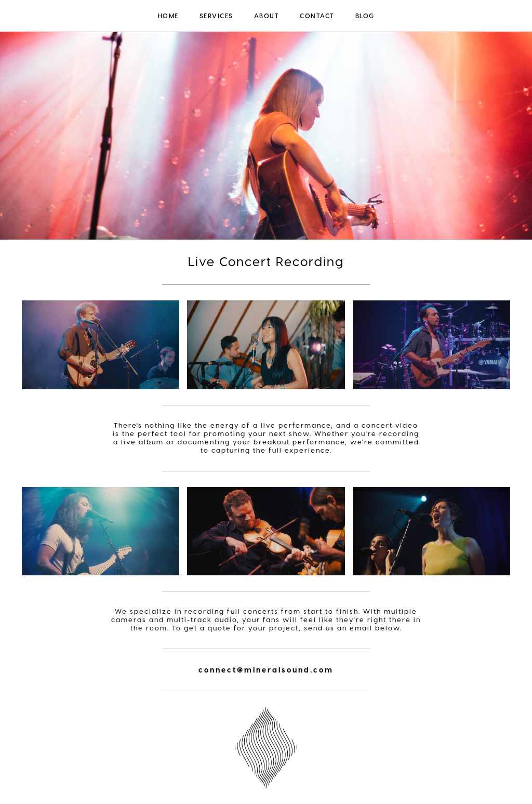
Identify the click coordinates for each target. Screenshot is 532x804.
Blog (365, 16)
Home (168, 16)
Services (216, 16)
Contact (317, 16)
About (267, 16)
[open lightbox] (101, 345)
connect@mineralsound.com (266, 670)
